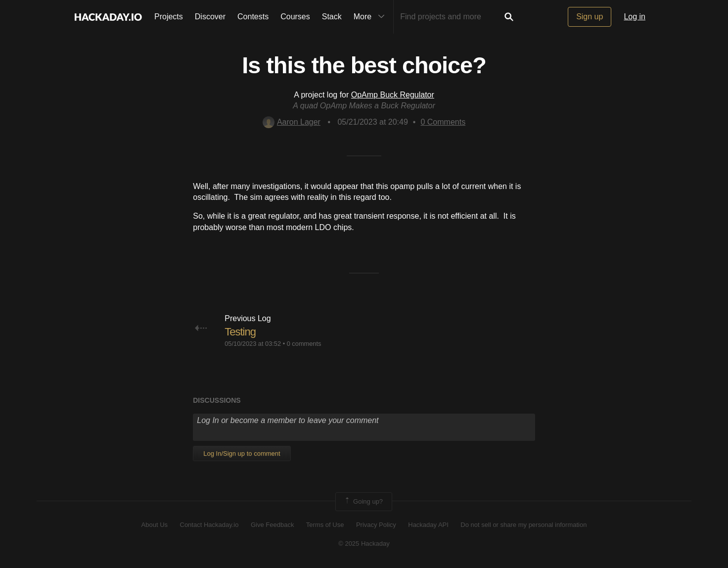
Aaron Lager (292, 122)
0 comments (304, 344)
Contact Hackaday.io (209, 525)
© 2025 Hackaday (364, 544)
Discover (210, 17)
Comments (443, 122)
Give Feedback (272, 525)
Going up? (363, 502)
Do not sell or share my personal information (523, 525)
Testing (240, 332)
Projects (169, 17)
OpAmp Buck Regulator (393, 95)
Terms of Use (325, 525)
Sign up (590, 17)
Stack (332, 17)
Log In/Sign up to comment (242, 453)
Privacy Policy (376, 525)
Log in (635, 17)
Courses (295, 17)
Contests (253, 17)
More (371, 17)
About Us (155, 525)
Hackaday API (428, 525)
